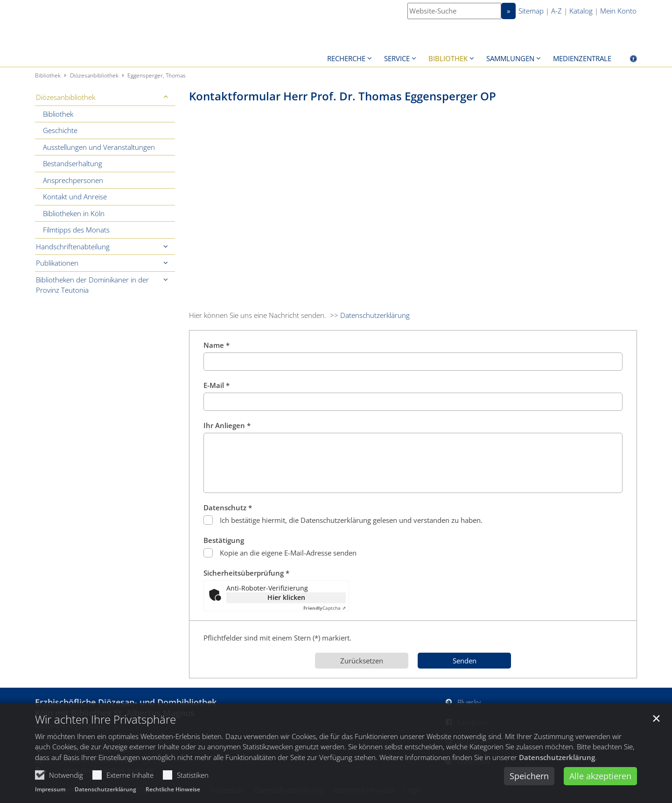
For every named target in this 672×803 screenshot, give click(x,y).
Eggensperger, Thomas (157, 75)
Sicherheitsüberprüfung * (246, 573)
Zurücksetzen (362, 661)
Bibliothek (48, 75)
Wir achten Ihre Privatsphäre (105, 721)
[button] (166, 97)
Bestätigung (224, 540)
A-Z (556, 11)
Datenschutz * (228, 507)
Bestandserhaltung (73, 163)
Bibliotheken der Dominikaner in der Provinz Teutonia (92, 285)
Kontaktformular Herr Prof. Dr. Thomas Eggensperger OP (343, 96)
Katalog (581, 11)
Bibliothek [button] (448, 58)
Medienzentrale (582, 58)
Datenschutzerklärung (557, 759)
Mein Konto (618, 11)
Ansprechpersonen (73, 180)
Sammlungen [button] (510, 58)
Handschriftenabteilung (73, 247)
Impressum (50, 792)
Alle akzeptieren (600, 778)
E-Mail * (217, 385)
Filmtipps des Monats (76, 230)
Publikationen (57, 263)
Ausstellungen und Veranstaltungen (99, 147)
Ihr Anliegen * (227, 425)
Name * (217, 345)
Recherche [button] (346, 58)
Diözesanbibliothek (94, 75)
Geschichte (60, 130)
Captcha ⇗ (325, 608)
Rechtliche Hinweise (173, 792)
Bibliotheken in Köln (74, 213)
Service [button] (397, 58)
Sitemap (531, 11)
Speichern (529, 778)
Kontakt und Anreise (75, 197)
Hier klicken (286, 597)
